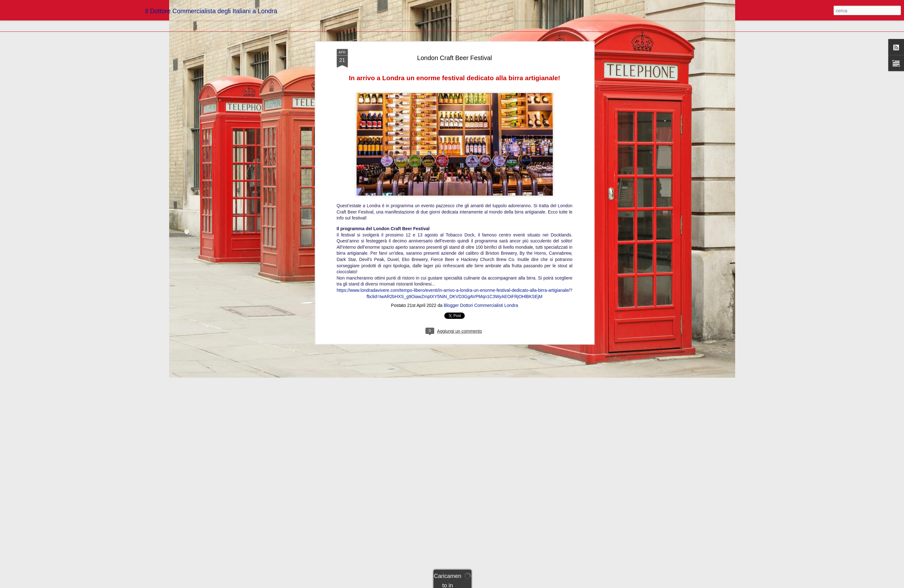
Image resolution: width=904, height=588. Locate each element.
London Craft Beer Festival (455, 40)
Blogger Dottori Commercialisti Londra (481, 287)
